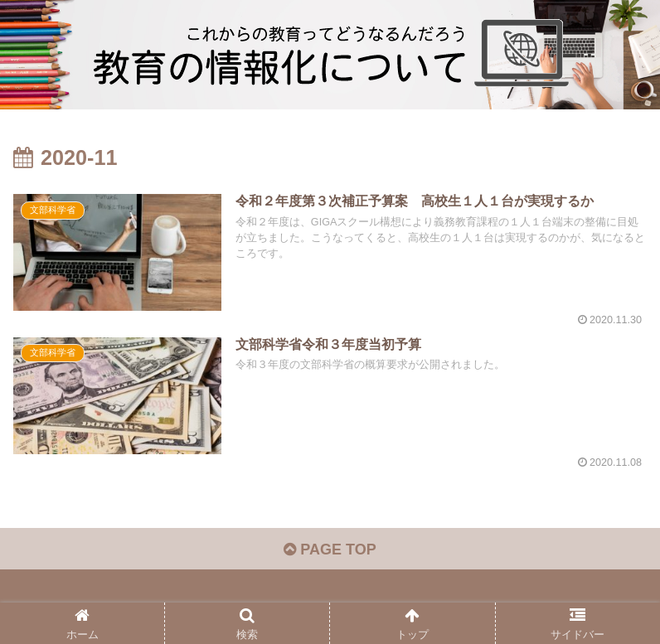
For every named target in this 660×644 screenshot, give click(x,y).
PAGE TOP (330, 550)
